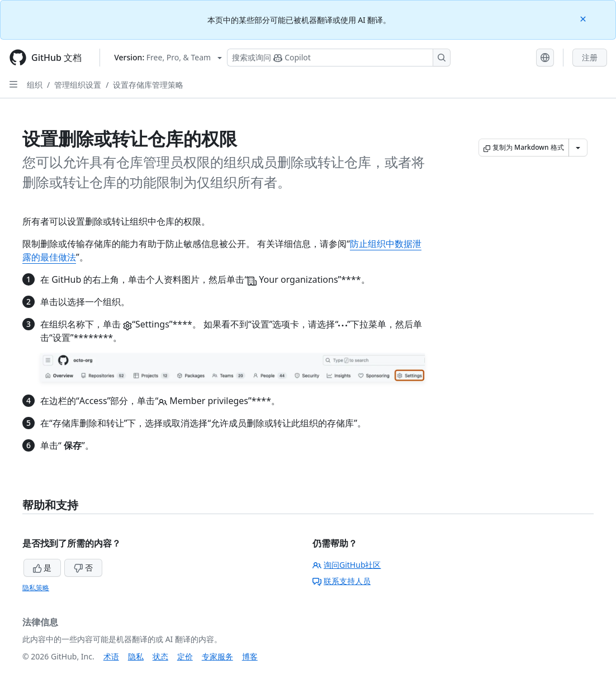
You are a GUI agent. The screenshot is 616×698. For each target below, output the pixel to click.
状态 (160, 656)
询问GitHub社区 (347, 565)
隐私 (136, 656)
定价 (185, 656)
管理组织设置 (78, 85)
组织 (35, 85)
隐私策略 (36, 588)
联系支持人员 (342, 581)
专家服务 (217, 656)
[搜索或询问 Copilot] (339, 58)
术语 (111, 656)
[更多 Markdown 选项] (578, 148)
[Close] (584, 18)
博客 (250, 656)
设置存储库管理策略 (148, 85)
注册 (590, 57)
